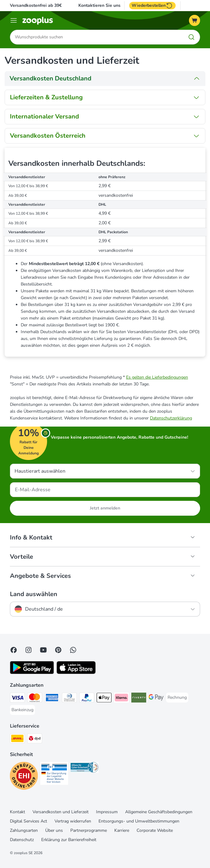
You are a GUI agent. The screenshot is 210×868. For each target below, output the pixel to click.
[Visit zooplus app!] (32, 673)
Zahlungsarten (24, 831)
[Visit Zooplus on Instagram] (28, 650)
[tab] (105, 79)
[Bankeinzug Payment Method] (22, 710)
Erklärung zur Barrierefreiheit (69, 840)
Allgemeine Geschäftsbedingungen (159, 812)
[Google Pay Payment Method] (156, 699)
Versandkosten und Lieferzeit (61, 812)
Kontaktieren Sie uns (99, 6)
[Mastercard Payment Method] (35, 699)
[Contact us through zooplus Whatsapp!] (73, 650)
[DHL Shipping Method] (17, 740)
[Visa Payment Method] (17, 699)
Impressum (107, 812)
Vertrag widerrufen (73, 821)
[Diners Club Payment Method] (69, 699)
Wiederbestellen (152, 6)
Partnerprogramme (89, 831)
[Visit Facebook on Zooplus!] (14, 650)
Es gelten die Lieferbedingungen (157, 378)
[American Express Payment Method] (52, 699)
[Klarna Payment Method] (121, 699)
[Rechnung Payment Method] (177, 698)
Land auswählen (34, 595)
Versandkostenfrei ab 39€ (36, 5)
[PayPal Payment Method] (87, 699)
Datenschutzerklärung (171, 418)
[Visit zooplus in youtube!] (43, 650)
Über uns (54, 831)
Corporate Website (155, 831)
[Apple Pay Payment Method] (104, 699)
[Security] (24, 777)
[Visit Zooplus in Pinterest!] (58, 650)
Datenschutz (22, 840)
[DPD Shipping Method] (35, 740)
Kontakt (17, 812)
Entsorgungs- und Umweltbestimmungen (139, 821)
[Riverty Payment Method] (139, 699)
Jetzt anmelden (105, 508)
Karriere (122, 831)
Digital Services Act (28, 821)
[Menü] (14, 20)
